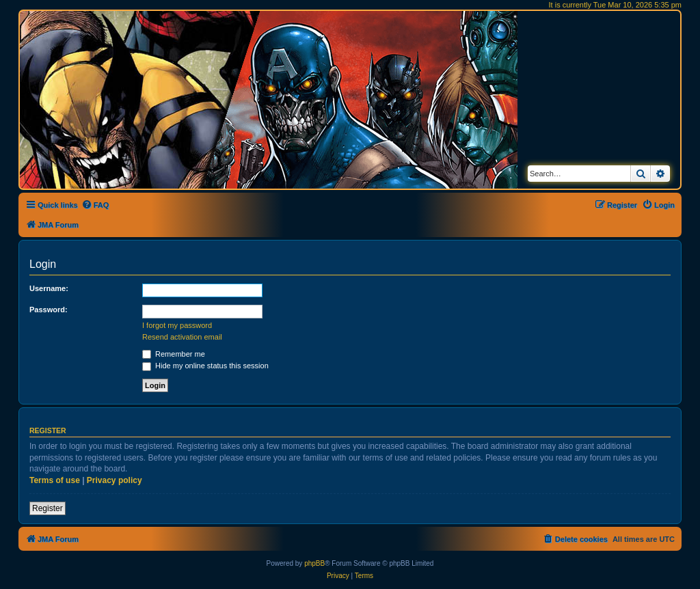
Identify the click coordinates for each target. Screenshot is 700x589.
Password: (49, 310)
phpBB (314, 563)
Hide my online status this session (205, 366)
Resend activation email (182, 337)
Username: (49, 288)
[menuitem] (95, 205)
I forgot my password (177, 325)
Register (48, 508)
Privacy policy (115, 480)
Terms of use (55, 480)
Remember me (174, 354)
